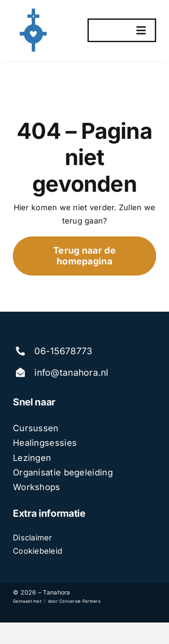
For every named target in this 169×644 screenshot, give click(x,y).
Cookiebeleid (38, 551)
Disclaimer (33, 538)
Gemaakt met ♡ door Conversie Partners (57, 601)
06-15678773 (63, 351)
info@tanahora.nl (71, 373)
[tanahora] (34, 12)
